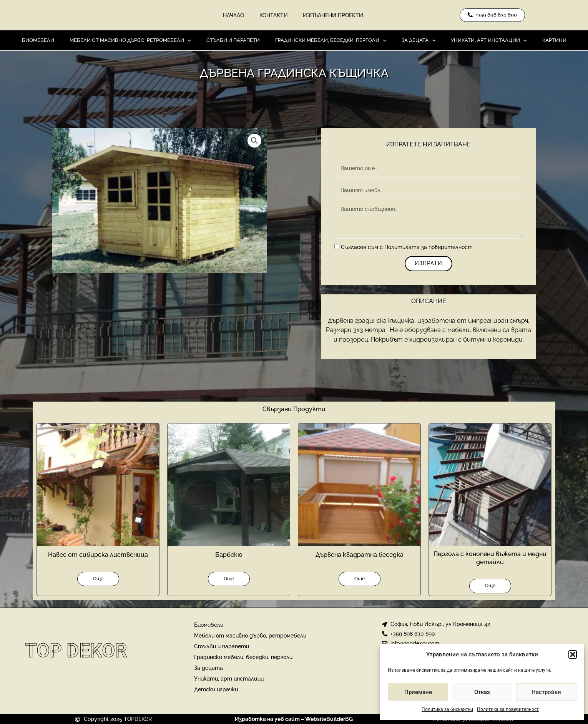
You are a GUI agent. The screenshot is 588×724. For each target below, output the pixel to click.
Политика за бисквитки (447, 709)
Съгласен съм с (407, 247)
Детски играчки (216, 690)
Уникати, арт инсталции (489, 41)
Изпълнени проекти (333, 15)
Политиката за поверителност (429, 247)
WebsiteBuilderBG (329, 719)
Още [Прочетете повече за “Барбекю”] (229, 579)
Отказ (482, 692)
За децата (419, 41)
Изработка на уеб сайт (267, 719)
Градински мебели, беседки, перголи (331, 41)
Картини (554, 41)
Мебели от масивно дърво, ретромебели (130, 41)
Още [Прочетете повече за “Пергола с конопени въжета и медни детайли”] (490, 586)
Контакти (274, 15)
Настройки (546, 692)
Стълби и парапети (233, 41)
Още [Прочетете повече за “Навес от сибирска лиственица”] (98, 579)
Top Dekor (76, 651)
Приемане (418, 692)
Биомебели (38, 41)
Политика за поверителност (508, 709)
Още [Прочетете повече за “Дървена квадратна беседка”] (360, 579)
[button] (573, 654)
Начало (233, 15)
